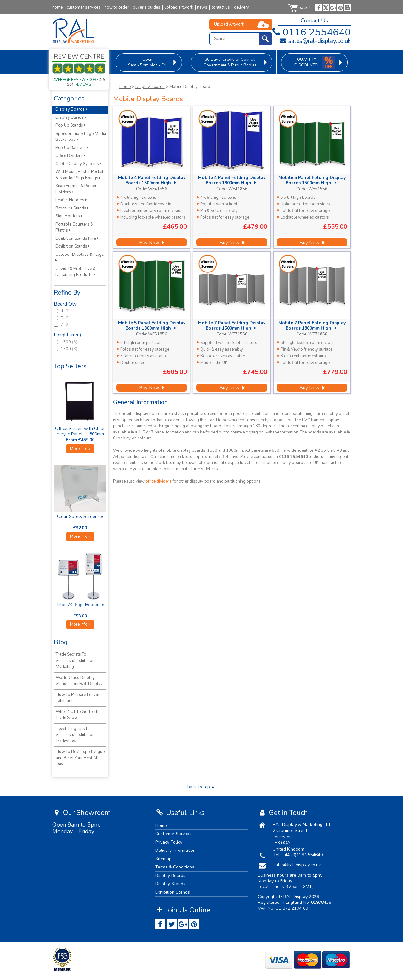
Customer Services (174, 834)
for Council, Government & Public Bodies (230, 62)
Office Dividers (70, 156)
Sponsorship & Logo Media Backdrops (81, 137)
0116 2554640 (310, 32)
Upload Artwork (229, 24)
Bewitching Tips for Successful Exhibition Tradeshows (75, 735)
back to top (201, 787)
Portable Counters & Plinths (74, 227)
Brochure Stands (72, 208)
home (57, 7)
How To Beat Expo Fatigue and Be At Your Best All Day (80, 758)
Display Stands (71, 117)
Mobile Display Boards (191, 87)
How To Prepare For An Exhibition (77, 698)
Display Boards (150, 87)
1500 (62, 342)
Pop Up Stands (71, 125)
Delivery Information (175, 850)
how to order (117, 7)
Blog (61, 642)
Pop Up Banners (72, 148)
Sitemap (163, 859)
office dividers (159, 481)
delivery (241, 7)
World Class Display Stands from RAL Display (79, 681)
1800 (62, 349)
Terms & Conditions (175, 867)
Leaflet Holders (71, 200)
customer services (84, 7)
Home (125, 87)
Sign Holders (69, 216)
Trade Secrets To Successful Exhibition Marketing (75, 660)
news (202, 7)
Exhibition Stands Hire (77, 238)
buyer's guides (147, 7)
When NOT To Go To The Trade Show (78, 715)
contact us (221, 7)
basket (299, 8)
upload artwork (179, 7)
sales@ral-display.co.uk (315, 41)
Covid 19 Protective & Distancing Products (76, 272)
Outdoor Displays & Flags (80, 257)
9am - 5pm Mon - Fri (147, 62)
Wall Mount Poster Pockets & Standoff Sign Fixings (80, 175)
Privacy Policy (169, 842)
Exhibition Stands (73, 246)
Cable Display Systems (78, 164)
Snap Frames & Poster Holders (76, 189)
